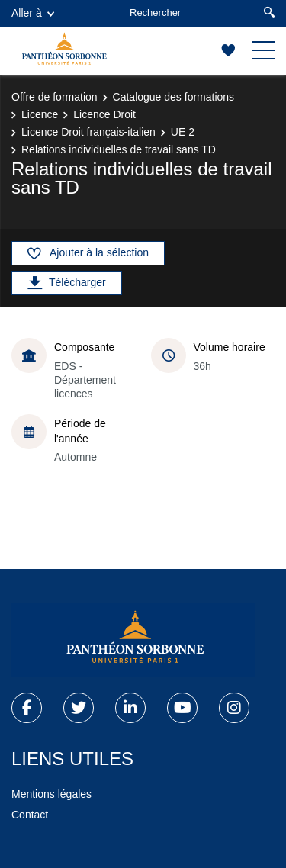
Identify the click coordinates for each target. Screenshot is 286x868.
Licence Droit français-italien (88, 132)
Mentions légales (51, 794)
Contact (30, 815)
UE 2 (183, 132)
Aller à (33, 13)
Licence (40, 114)
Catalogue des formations (174, 97)
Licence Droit (104, 114)
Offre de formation (55, 97)
